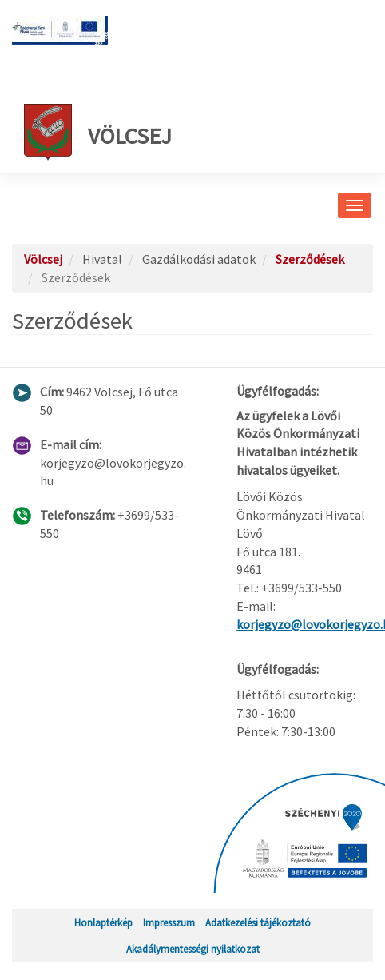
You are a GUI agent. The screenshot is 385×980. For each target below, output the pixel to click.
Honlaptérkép (103, 922)
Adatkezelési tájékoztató (258, 922)
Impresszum (169, 922)
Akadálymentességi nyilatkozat (193, 949)
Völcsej (98, 132)
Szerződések (310, 259)
